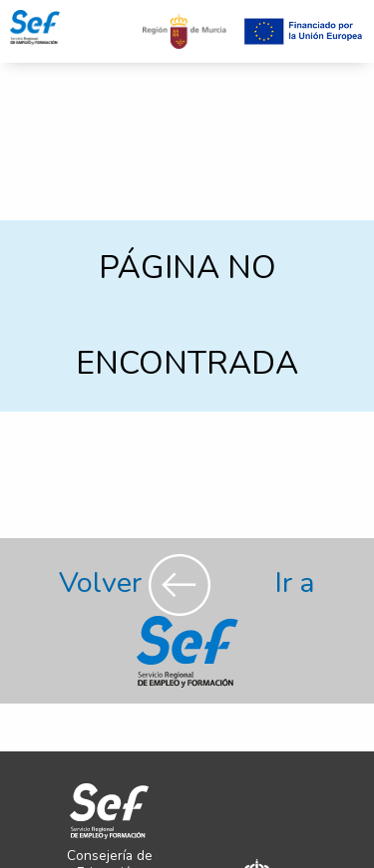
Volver (138, 582)
